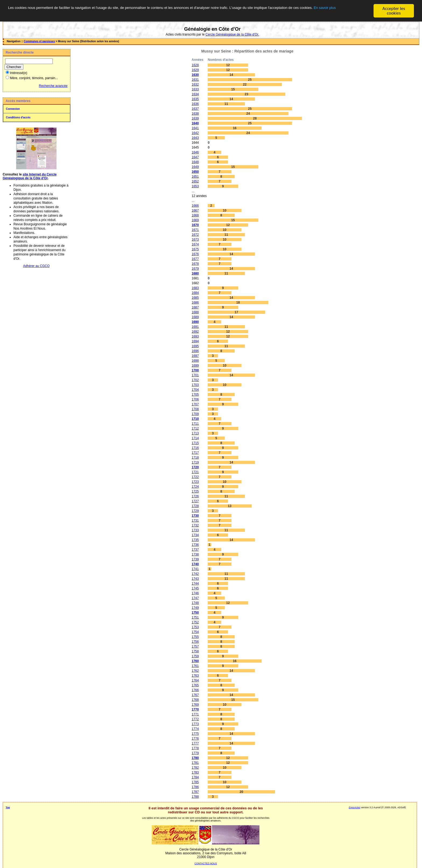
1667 (195, 210)
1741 (195, 569)
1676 (195, 254)
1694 (195, 341)
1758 (195, 651)
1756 (195, 642)
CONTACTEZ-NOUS (206, 863)
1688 (195, 312)
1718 (195, 458)
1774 (195, 729)
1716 (195, 448)
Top (8, 807)
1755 (195, 637)
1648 (195, 162)
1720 (195, 467)
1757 (195, 646)
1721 (195, 472)
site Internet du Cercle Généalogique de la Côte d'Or (30, 176)
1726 (195, 496)
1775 (195, 734)
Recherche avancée (53, 86)
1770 (195, 709)
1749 (195, 608)
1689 (195, 317)
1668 (195, 215)
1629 (195, 70)
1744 (195, 584)
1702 (195, 380)
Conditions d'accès (18, 117)
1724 (195, 487)
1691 (195, 327)
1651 (195, 177)
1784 (195, 777)
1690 (195, 322)
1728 (195, 506)
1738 (195, 554)
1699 (195, 366)
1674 (195, 244)
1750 (195, 613)
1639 (195, 118)
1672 (195, 235)
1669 (195, 220)
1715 (195, 443)
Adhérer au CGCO (36, 266)
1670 (195, 225)
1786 (195, 787)
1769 (195, 705)
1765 (195, 685)
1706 (195, 399)
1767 (195, 695)
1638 (195, 114)
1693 (195, 336)
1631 (195, 80)
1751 (195, 617)
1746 (195, 593)
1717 (195, 453)
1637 (195, 109)
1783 (195, 772)
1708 (195, 409)
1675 (195, 249)
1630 (195, 75)
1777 (195, 743)
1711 (195, 424)
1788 (195, 797)
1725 (195, 491)
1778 (195, 748)
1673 (195, 240)
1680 (195, 273)
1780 (195, 758)
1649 (195, 167)
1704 (195, 390)
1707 (195, 404)
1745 (195, 588)
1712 (195, 428)
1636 (195, 104)
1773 (195, 724)
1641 (195, 128)
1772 (195, 719)
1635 (195, 99)
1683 (195, 288)
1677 (195, 259)
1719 (195, 462)
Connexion (13, 109)
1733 (195, 530)
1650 (195, 172)
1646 (195, 152)
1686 (195, 303)
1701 (195, 375)
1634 (195, 94)
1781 (195, 763)
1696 (195, 351)
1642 (195, 133)
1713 (195, 433)
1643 (195, 138)
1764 (195, 680)
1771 (195, 714)
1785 (195, 782)
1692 (195, 332)
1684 (195, 293)
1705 (195, 395)
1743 (195, 579)
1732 (195, 525)
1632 (195, 85)
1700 (195, 370)
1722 (195, 477)
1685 (195, 298)
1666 (195, 206)
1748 (195, 603)
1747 (195, 598)
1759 (195, 656)
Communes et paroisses (39, 41)
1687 (195, 307)
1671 (195, 230)
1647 (195, 157)
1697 (195, 356)
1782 (195, 768)
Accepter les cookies (394, 11)
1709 (195, 414)
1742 (195, 574)
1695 (195, 346)
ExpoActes (355, 807)
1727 (195, 501)
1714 (195, 438)
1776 (195, 739)
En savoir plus (82, 13)
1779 (195, 753)
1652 (195, 181)
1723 (195, 482)
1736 (195, 545)
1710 (195, 419)
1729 (195, 511)
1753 (195, 627)
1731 (195, 521)
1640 (195, 123)
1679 (195, 269)
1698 (195, 361)
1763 (195, 676)
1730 (195, 516)
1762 (195, 671)
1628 (195, 65)
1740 (195, 564)
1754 (195, 632)
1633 (195, 89)
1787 (195, 792)
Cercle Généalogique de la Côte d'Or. (232, 34)
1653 (195, 186)
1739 (195, 559)
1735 (195, 540)
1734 (195, 535)
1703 (195, 385)
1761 (195, 666)
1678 (195, 264)
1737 (195, 550)
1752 (195, 622)
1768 (195, 700)
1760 (195, 661)
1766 (195, 690)
